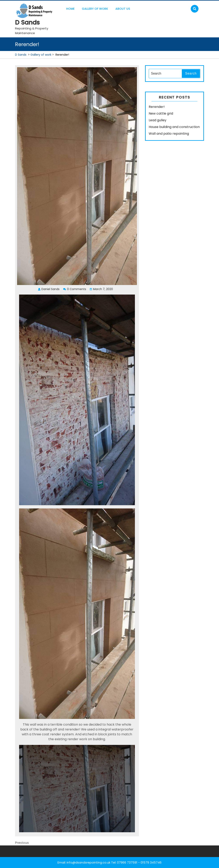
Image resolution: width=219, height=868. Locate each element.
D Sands (27, 23)
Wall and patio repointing (169, 134)
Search (191, 73)
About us (123, 9)
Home (70, 9)
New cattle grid (161, 113)
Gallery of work (95, 9)
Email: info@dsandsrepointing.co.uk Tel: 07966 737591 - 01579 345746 (109, 862)
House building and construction (174, 127)
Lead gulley (158, 120)
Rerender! (157, 107)
